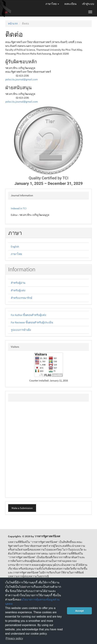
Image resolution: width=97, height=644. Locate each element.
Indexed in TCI (19, 208)
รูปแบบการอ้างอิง (21, 330)
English (15, 246)
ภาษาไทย (16, 254)
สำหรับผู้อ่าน (18, 283)
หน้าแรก (13, 24)
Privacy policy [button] (14, 638)
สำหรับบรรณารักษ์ (21, 298)
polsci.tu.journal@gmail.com (21, 79)
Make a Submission (22, 508)
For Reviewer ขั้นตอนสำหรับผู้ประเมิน (32, 322)
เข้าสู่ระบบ (88, 4)
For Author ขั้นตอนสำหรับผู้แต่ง (28, 315)
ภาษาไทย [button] (52, 4)
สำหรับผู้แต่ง (18, 290)
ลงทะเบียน (70, 4)
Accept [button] (79, 611)
